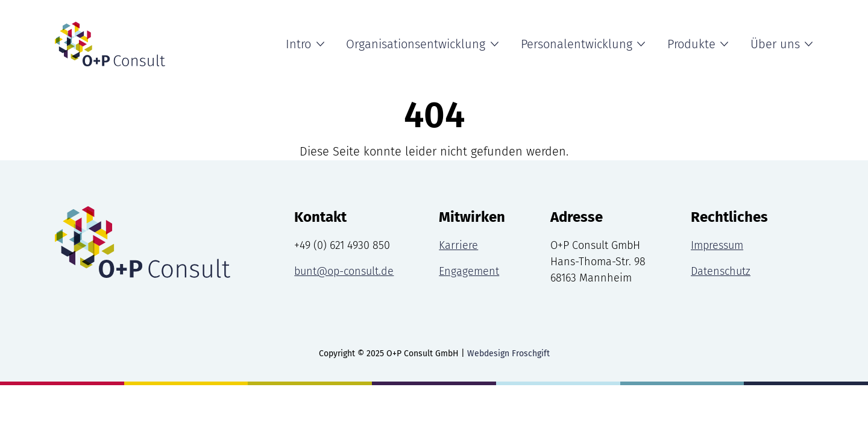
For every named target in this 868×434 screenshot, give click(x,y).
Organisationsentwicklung (416, 44)
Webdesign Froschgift (508, 354)
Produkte (691, 44)
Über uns (775, 44)
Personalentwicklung (577, 44)
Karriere (458, 245)
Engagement (469, 271)
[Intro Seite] (110, 44)
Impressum (717, 245)
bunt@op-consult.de (344, 271)
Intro (298, 44)
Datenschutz (721, 271)
